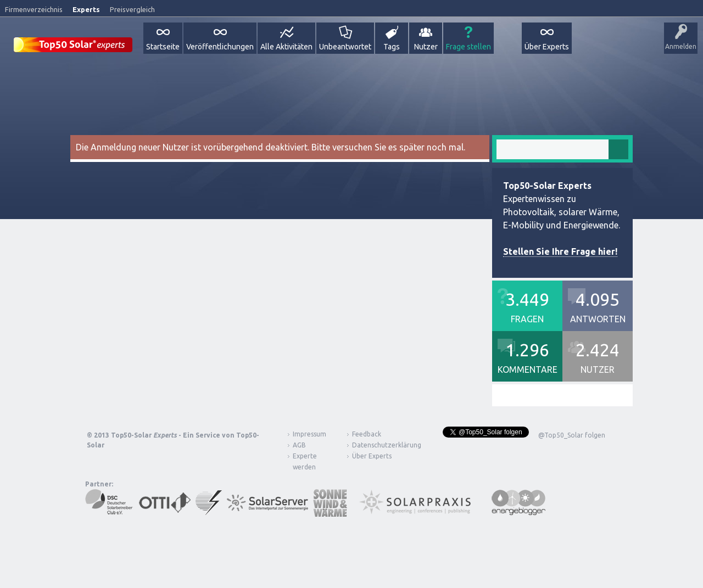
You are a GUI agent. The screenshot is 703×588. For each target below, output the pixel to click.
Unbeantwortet (345, 47)
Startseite (163, 47)
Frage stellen (468, 47)
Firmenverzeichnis (34, 9)
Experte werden (305, 461)
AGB (299, 445)
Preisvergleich (132, 9)
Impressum (309, 434)
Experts (86, 9)
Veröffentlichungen (220, 47)
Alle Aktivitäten (286, 47)
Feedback (367, 434)
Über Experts (547, 47)
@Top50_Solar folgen (572, 435)
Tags (392, 47)
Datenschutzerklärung (378, 445)
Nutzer (426, 47)
